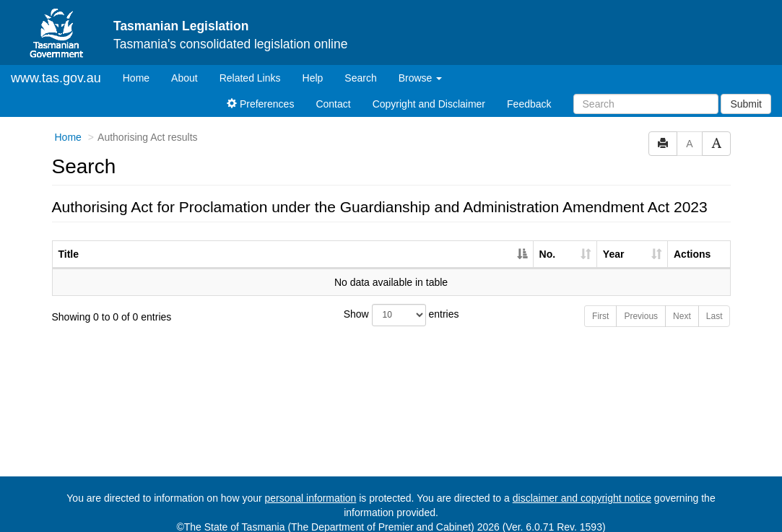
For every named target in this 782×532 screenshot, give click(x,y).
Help (313, 66)
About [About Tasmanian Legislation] (184, 66)
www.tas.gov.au (56, 66)
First (600, 304)
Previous (641, 304)
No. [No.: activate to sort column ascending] (548, 242)
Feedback (529, 92)
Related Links (250, 66)
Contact (333, 92)
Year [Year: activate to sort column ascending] (614, 242)
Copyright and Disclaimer (429, 92)
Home (142, 65)
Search (360, 66)
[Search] (646, 92)
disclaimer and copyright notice (582, 486)
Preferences (260, 92)
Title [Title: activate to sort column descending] (69, 242)
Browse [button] (421, 66)
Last (714, 304)
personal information (311, 486)
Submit (746, 92)
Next (682, 304)
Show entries (391, 303)
